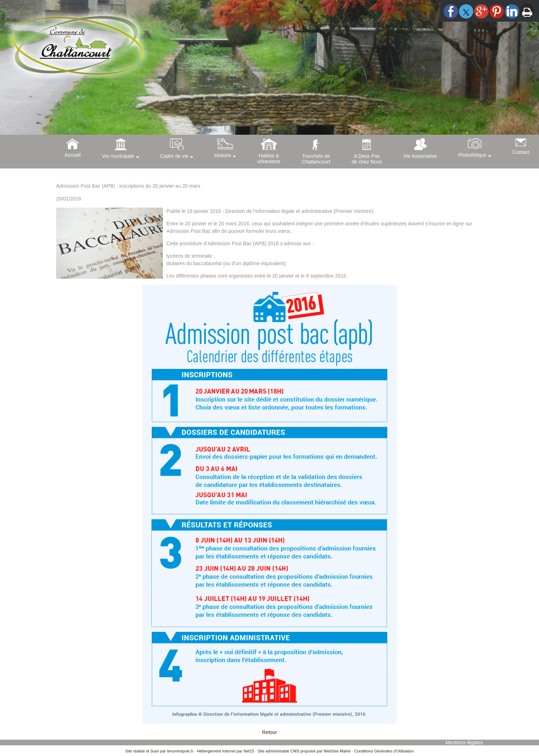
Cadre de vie (174, 156)
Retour (269, 732)
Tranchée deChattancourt (316, 159)
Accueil (73, 155)
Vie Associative (420, 156)
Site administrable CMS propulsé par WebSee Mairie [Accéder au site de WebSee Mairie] (304, 751)
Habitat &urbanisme (269, 159)
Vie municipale (118, 156)
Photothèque (472, 155)
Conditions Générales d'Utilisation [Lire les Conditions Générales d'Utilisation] (384, 751)
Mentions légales (464, 742)
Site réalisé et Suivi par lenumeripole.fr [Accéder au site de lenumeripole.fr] (159, 751)
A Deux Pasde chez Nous (367, 159)
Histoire (223, 155)
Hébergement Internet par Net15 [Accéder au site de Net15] (226, 751)
